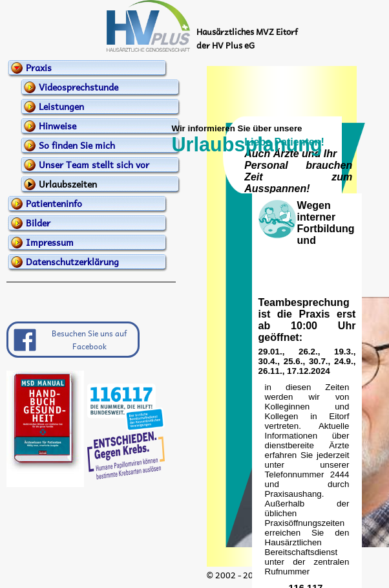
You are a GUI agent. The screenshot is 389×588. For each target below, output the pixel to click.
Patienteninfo (54, 203)
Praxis (39, 67)
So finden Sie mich (77, 145)
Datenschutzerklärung (72, 261)
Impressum (50, 242)
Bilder (38, 223)
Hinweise (58, 125)
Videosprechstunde (79, 87)
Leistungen (61, 106)
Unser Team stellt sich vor (94, 164)
